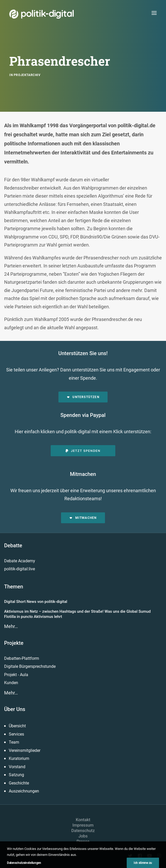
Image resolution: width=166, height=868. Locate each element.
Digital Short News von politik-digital (36, 602)
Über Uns (15, 709)
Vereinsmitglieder (25, 750)
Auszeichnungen (24, 791)
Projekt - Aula (16, 675)
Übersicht (17, 726)
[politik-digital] (41, 14)
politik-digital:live (20, 569)
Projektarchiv (27, 75)
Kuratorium (19, 758)
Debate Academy (20, 561)
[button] (154, 13)
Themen (14, 587)
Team (14, 742)
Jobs (83, 836)
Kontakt (83, 820)
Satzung (16, 775)
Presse (83, 841)
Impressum (83, 825)
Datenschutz (83, 831)
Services (16, 734)
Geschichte (19, 783)
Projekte (14, 643)
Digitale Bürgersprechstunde (30, 666)
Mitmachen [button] (83, 518)
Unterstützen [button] (83, 397)
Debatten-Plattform (22, 658)
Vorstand (17, 767)
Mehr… (11, 626)
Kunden (11, 683)
